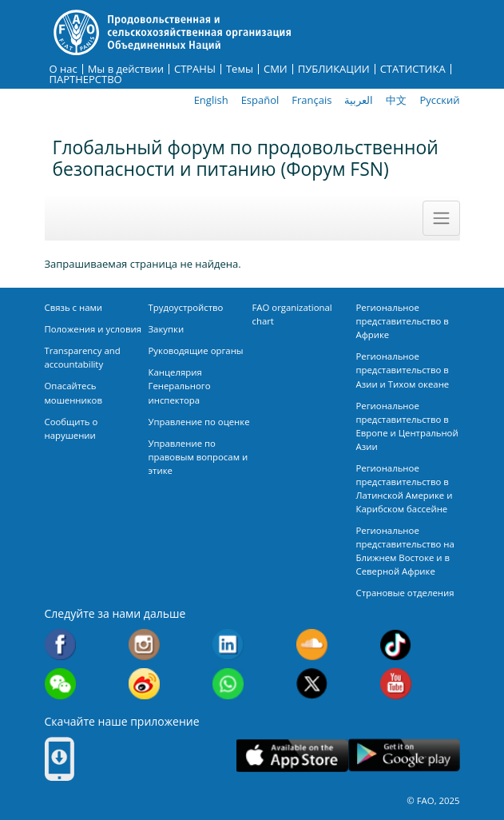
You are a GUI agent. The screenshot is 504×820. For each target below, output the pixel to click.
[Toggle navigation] (441, 218)
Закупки (167, 329)
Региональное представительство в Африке (403, 321)
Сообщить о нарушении (71, 428)
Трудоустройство (186, 307)
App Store (292, 755)
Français (312, 100)
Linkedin (228, 645)
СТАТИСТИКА (413, 69)
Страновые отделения (405, 593)
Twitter (312, 684)
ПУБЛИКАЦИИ (334, 69)
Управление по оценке (199, 422)
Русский (439, 100)
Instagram (144, 645)
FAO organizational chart (292, 314)
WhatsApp (228, 684)
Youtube (396, 684)
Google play (404, 755)
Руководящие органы (196, 350)
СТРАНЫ (195, 69)
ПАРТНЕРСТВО (86, 80)
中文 (396, 100)
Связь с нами (74, 307)
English (211, 100)
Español (260, 100)
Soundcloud (312, 645)
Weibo (144, 684)
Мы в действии (126, 69)
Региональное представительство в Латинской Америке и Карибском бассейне (405, 488)
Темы (240, 69)
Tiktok (396, 645)
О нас (63, 69)
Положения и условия (93, 329)
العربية (359, 100)
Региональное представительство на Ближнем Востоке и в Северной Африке (405, 551)
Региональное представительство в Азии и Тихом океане (403, 370)
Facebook (60, 645)
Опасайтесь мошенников (73, 392)
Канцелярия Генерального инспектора (180, 386)
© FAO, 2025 (433, 800)
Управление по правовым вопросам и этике (198, 457)
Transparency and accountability (83, 357)
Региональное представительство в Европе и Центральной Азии (407, 426)
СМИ (276, 69)
